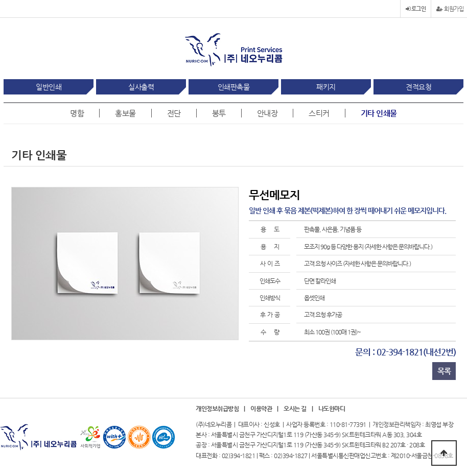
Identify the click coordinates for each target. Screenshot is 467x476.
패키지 (326, 87)
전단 (174, 113)
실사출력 (141, 87)
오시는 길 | (298, 409)
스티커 (319, 113)
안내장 (267, 113)
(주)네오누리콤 (214, 424)
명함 (77, 113)
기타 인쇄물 (379, 113)
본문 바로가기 (0, 0)
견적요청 (418, 87)
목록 (444, 371)
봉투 (219, 113)
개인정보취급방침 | (220, 409)
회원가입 (450, 9)
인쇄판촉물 (234, 87)
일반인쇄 (49, 87)
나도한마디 (332, 409)
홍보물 (125, 113)
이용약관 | (264, 409)
